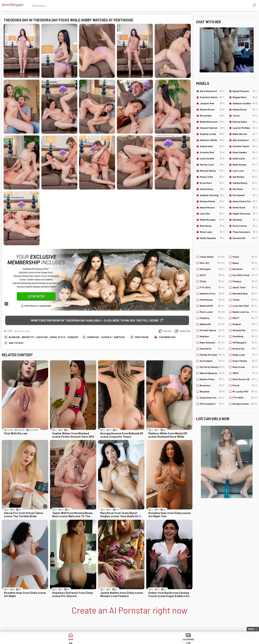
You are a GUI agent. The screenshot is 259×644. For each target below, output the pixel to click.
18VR (245, 373)
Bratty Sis (245, 349)
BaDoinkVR (212, 306)
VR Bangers (245, 343)
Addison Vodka (245, 103)
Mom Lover (212, 312)
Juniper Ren (212, 103)
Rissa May (212, 116)
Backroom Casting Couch (245, 312)
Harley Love (212, 165)
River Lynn (212, 232)
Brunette (28, 338)
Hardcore (73, 338)
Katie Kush (245, 207)
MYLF (212, 275)
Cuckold (106, 338)
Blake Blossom (212, 122)
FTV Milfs (245, 398)
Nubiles (212, 336)
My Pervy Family (212, 367)
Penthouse (142, 338)
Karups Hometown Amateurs (245, 404)
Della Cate (245, 158)
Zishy (212, 281)
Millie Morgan (212, 220)
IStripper (212, 269)
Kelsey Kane (245, 122)
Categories (74, 640)
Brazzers (212, 385)
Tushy (245, 300)
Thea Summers (245, 232)
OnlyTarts (212, 349)
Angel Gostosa (245, 214)
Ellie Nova (212, 226)
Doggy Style (58, 338)
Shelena (245, 220)
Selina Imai (212, 146)
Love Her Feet (245, 306)
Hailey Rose (245, 109)
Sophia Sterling (212, 195)
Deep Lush (245, 355)
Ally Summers (245, 140)
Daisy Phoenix (245, 91)
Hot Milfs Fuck (245, 275)
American (93, 338)
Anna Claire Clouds (245, 201)
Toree (245, 116)
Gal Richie (245, 177)
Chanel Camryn (212, 128)
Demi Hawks (245, 152)
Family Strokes (212, 355)
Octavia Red (212, 152)
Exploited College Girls (212, 398)
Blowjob (14, 338)
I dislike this (185, 332)
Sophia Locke (212, 134)
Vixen (245, 257)
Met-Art (212, 263)
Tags (102, 640)
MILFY (245, 318)
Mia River (245, 189)
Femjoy (245, 281)
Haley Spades (212, 238)
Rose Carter (245, 226)
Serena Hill (245, 238)
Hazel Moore (212, 207)
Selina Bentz (245, 183)
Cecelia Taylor (245, 146)
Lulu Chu (212, 214)
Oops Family (245, 361)
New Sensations (212, 343)
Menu (251, 629)
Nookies (245, 269)
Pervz (245, 385)
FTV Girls (212, 287)
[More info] (93, 428)
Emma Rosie (212, 109)
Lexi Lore (245, 171)
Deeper (245, 324)
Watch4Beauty (212, 373)
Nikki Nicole (245, 134)
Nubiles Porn (212, 294)
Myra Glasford (212, 91)
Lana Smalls (212, 158)
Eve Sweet (245, 195)
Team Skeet (212, 257)
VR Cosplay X (212, 404)
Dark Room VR (245, 379)
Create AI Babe (212, 640)
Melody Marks (212, 171)
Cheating (42, 338)
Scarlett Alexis (212, 97)
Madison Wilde (212, 140)
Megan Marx (245, 97)
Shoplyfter (245, 330)
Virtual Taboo (212, 330)
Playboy (212, 318)
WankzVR (212, 324)
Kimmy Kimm (212, 201)
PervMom (245, 336)
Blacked (212, 392)
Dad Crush (245, 367)
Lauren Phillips (245, 128)
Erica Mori (212, 183)
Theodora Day (167, 338)
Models (157, 640)
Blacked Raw (245, 294)
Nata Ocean (245, 165)
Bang (245, 263)
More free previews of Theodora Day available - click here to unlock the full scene (95, 320)
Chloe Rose (212, 189)
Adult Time (245, 287)
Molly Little (212, 177)
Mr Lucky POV (245, 392)
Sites (130, 640)
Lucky (185, 640)
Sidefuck (119, 338)
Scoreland (212, 361)
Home (47, 640)
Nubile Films (212, 379)
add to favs (16, 344)
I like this (167, 332)
